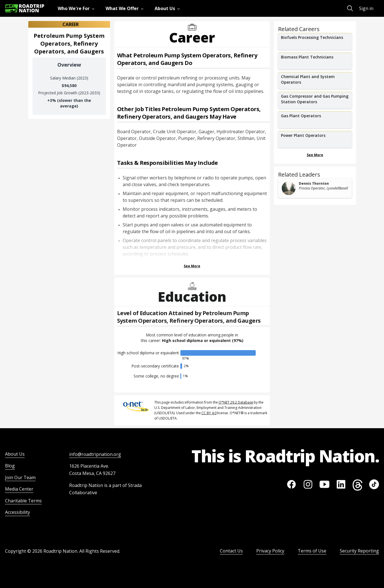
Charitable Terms (23, 501)
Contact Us (231, 551)
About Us (15, 454)
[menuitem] (77, 8)
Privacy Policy (270, 551)
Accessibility (18, 512)
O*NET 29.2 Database (236, 402)
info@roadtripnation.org (95, 454)
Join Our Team (20, 477)
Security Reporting (359, 551)
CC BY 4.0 (209, 413)
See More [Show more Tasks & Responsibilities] (192, 266)
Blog (10, 466)
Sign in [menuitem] (366, 8)
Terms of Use (312, 551)
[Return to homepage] (25, 8)
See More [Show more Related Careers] (315, 155)
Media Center (19, 489)
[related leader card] (315, 188)
